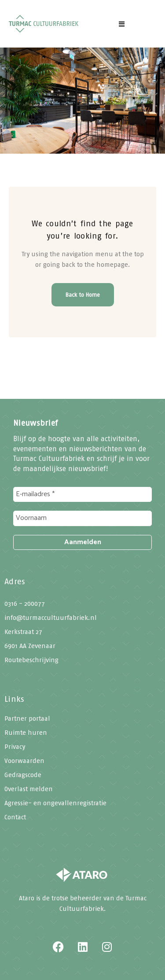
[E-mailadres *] (82, 494)
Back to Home (83, 295)
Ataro (27, 898)
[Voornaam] (82, 518)
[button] (122, 24)
